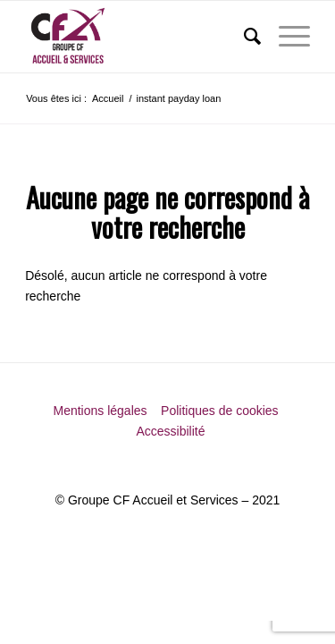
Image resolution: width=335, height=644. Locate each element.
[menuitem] (243, 37)
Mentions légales (101, 411)
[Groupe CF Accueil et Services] (139, 37)
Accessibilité (170, 431)
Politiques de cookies (221, 411)
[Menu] (285, 37)
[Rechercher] (243, 37)
